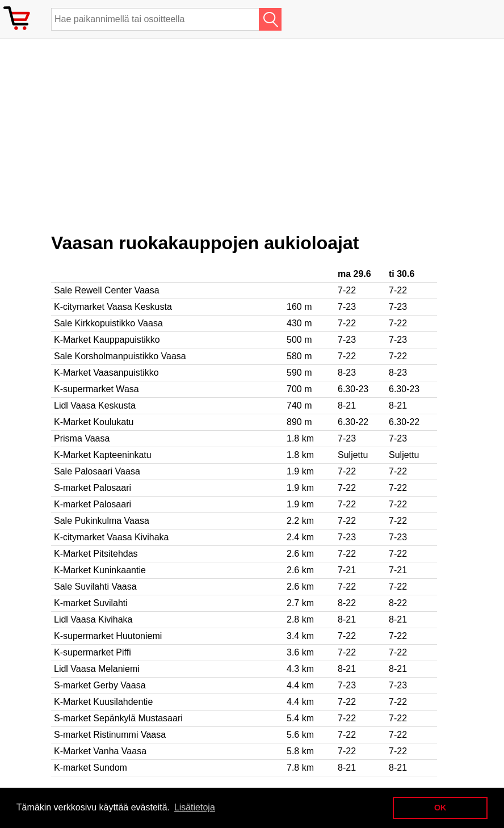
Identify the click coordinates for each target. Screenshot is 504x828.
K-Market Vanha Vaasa (100, 751)
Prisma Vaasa (82, 438)
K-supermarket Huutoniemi (108, 636)
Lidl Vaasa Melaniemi (97, 669)
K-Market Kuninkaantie (100, 570)
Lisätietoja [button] (195, 807)
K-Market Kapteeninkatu (103, 455)
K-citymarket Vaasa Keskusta (113, 307)
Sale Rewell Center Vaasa (107, 290)
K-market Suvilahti (91, 603)
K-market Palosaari (93, 504)
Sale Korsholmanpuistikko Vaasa (120, 356)
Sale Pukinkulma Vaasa (102, 521)
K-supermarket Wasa (96, 389)
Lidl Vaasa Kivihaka (93, 619)
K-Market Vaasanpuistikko (106, 373)
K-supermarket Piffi (93, 652)
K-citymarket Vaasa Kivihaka (111, 537)
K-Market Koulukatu (94, 422)
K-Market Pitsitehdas (96, 554)
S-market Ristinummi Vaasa (110, 735)
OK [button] (440, 808)
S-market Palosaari (93, 488)
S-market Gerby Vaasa (100, 685)
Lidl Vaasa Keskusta (95, 405)
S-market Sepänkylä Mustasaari (118, 718)
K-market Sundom (91, 768)
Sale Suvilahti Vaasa (95, 587)
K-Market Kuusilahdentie (103, 702)
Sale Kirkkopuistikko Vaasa (108, 323)
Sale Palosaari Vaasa (97, 471)
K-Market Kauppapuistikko (107, 340)
